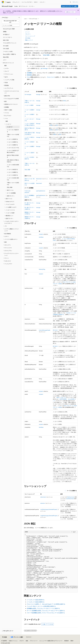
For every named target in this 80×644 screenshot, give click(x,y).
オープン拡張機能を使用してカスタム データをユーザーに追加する (46, 611)
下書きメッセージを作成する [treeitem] (13, 135)
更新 (51, 125)
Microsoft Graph (33, 19)
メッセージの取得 (29, 105)
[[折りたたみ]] (19, 18)
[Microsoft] (3, 2)
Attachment (39, 179)
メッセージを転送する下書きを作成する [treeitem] (13, 151)
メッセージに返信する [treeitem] (12, 175)
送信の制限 (46, 55)
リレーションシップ (30, 36)
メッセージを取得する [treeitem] (12, 139)
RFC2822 (55, 346)
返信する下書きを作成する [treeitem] (13, 156)
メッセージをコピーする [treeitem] (13, 148)
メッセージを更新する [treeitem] (12, 142)
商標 (72, 641)
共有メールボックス (61, 397)
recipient (41, 234)
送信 (57, 125)
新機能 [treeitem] (5, 32)
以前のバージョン (13, 641)
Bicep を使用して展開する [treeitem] (9, 54)
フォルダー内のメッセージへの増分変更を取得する (41, 606)
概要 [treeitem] (5, 66)
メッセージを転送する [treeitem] (12, 169)
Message (38, 119)
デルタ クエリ (51, 77)
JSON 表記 (28, 38)
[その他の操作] (76, 19)
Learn (25, 19)
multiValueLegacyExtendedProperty (49, 509)
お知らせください (70, 12)
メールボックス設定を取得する (36, 600)
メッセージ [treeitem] (10, 127)
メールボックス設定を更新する (36, 602)
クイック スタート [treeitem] (8, 37)
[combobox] (11, 22)
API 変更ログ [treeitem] (6, 34)
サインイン (75, 2)
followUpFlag (42, 269)
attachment (43, 497)
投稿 (27, 641)
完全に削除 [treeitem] (10, 187)
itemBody (41, 237)
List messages (28, 94)
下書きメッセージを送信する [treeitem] (13, 184)
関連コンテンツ (29, 40)
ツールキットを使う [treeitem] (8, 51)
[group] (51, 563)
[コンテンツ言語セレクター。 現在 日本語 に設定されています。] (4, 637)
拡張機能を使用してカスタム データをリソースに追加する (43, 608)
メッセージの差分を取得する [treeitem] (13, 166)
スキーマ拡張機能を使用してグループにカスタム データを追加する (46, 613)
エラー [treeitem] (5, 60)
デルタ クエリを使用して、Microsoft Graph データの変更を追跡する (46, 604)
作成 (64, 101)
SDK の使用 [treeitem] (6, 49)
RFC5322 (55, 330)
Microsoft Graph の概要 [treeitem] (9, 29)
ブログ (21, 641)
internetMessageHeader (45, 330)
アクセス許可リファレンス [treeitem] (10, 43)
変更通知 (29, 75)
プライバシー (33, 641)
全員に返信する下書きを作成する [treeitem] (13, 161)
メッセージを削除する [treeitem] (12, 145)
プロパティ (28, 34)
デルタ (29, 77)
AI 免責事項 (4, 641)
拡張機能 (29, 73)
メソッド (27, 32)
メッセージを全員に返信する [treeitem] (13, 179)
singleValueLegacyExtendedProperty (49, 516)
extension (43, 503)
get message (44, 68)
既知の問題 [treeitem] (6, 57)
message (38, 94)
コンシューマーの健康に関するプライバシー (50, 641)
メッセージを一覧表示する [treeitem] (13, 131)
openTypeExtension (41, 191)
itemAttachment (70, 499)
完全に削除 (27, 170)
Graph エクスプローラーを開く (70, 6)
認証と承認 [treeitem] (6, 40)
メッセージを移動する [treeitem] (12, 172)
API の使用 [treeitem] (6, 46)
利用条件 (66, 641)
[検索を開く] (70, 2)
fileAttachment (71, 497)
